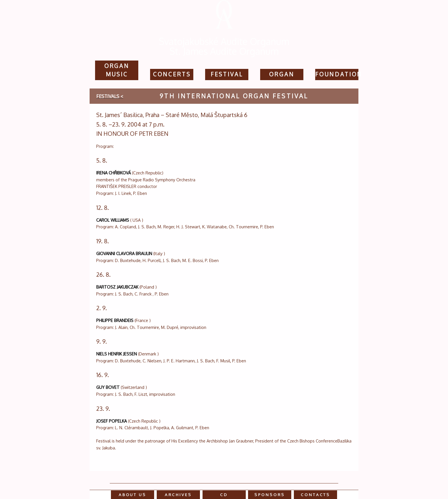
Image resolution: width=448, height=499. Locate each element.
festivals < (110, 96)
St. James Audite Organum (224, 51)
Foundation (339, 74)
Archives (178, 495)
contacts (315, 495)
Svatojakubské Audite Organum (224, 41)
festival (227, 74)
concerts (172, 74)
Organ (282, 74)
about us (133, 495)
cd (224, 495)
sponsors (270, 495)
